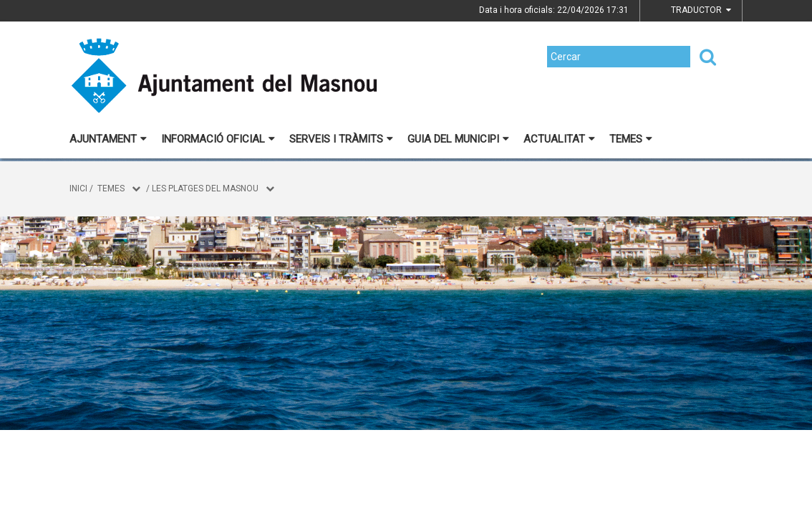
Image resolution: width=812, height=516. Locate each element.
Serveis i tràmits (341, 139)
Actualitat (559, 139)
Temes (631, 139)
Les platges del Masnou (205, 188)
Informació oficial (218, 139)
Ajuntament (108, 139)
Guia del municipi (458, 139)
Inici (78, 188)
